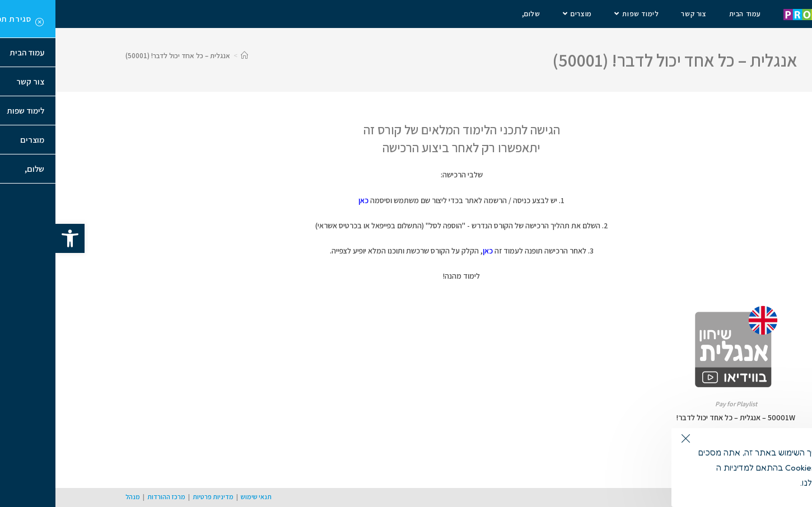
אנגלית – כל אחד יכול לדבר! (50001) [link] (122, 56)
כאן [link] (308, 200)
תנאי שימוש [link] (201, 497)
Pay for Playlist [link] (681, 404)
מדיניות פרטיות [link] (158, 497)
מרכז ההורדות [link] (111, 497)
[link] (15, 238)
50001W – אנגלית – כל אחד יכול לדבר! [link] (680, 417)
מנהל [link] (77, 497)
